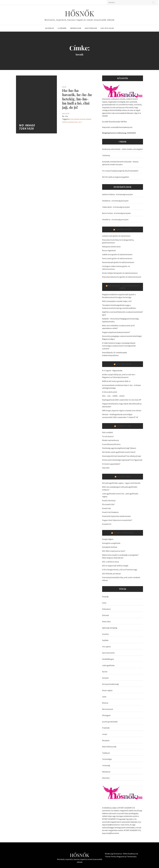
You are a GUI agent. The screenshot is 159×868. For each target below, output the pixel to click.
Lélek (64, 87)
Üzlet (104, 603)
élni (72, 119)
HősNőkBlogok (108, 659)
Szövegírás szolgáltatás (111, 543)
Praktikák (106, 728)
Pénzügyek (106, 715)
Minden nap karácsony (110, 440)
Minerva (105, 703)
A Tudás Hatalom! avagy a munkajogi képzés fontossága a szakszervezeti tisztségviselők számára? (119, 346)
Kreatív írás (124, 476)
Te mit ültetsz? (108, 436)
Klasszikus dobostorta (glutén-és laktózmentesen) (122, 277)
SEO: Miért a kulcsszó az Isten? (114, 551)
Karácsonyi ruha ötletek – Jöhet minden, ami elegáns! (122, 149)
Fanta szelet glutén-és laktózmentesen (117, 258)
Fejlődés (105, 640)
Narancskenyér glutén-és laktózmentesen (118, 262)
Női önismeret (108, 709)
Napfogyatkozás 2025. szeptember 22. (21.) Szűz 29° (122, 400)
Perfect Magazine (118, 857)
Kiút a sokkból (108, 432)
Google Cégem (108, 539)
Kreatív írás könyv (109, 500)
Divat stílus (106, 622)
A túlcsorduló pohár (110, 392)
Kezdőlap (50, 28)
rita (66, 116)
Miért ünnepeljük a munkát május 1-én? (117, 301)
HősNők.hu (106, 201)
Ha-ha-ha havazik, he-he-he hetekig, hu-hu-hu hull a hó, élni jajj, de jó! (77, 99)
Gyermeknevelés (108, 653)
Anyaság (105, 597)
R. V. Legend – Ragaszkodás (112, 370)
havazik (83, 119)
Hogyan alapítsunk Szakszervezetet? (116, 332)
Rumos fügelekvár (109, 250)
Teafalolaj (106, 155)
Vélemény (106, 778)
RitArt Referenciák (109, 747)
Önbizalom (106, 609)
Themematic (132, 857)
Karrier (105, 672)
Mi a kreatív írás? (108, 504)
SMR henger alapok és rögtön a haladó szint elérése (122, 411)
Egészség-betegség (110, 628)
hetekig (65, 122)
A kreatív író (107, 524)
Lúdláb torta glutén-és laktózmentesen (117, 254)
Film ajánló (106, 647)
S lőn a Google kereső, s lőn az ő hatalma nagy (120, 570)
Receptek (106, 740)
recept (105, 734)
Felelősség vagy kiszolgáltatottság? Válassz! (119, 448)
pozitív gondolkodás (110, 722)
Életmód (105, 615)
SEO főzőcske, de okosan (111, 574)
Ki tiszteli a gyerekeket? (111, 464)
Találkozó (106, 753)
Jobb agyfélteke (108, 665)
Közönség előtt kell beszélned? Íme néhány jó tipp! (122, 456)
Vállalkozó (106, 772)
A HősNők (62, 28)
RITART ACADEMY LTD (127, 808)
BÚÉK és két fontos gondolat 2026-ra (116, 381)
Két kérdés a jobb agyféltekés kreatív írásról (119, 452)
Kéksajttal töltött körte (111, 247)
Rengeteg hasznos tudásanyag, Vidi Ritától (119, 133)
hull (76, 122)
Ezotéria (105, 634)
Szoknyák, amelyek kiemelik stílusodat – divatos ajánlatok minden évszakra (120, 163)
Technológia (107, 759)
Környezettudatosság (110, 684)
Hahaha (77, 119)
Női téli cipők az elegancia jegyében (116, 177)
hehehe (89, 119)
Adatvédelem (91, 28)
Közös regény (107, 690)
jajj (80, 122)
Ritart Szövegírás (124, 533)
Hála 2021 (106, 468)
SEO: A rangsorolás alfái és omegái (115, 566)
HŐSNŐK (80, 13)
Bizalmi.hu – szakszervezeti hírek (124, 287)
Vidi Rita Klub (107, 28)
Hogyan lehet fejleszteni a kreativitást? (117, 520)
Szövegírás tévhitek (110, 547)
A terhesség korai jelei (124, 194)
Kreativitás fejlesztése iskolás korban (116, 516)
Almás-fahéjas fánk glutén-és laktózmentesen (120, 273)
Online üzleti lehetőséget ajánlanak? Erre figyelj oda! (122, 460)
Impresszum (76, 28)
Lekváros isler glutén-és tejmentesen (116, 236)
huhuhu (71, 122)
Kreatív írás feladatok (110, 512)
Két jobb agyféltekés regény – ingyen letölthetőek (121, 483)
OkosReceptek (124, 229)
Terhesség (106, 765)
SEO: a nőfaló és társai (111, 562)
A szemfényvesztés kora (111, 444)
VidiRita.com (124, 426)
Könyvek (105, 678)
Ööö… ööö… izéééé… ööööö (113, 396)
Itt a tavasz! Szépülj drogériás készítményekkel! (120, 171)
